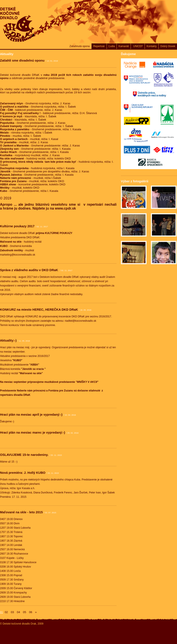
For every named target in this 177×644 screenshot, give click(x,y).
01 (1, 612)
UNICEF (138, 46)
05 (24, 612)
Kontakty (152, 46)
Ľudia (112, 46)
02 (6, 612)
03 (12, 612)
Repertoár (99, 46)
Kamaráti (124, 46)
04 (18, 612)
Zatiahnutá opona (80, 46)
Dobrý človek (168, 46)
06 (31, 612)
